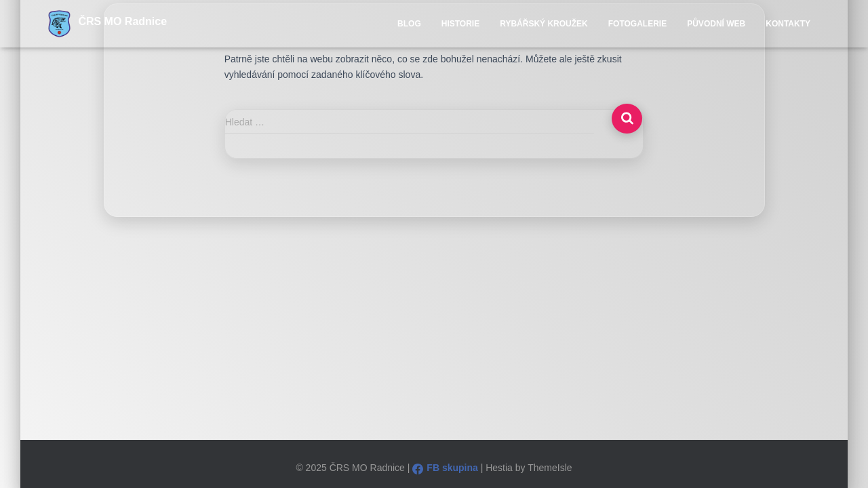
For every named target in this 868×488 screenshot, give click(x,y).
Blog (409, 24)
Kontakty (788, 24)
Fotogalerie (637, 24)
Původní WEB (716, 24)
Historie (460, 24)
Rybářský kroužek (544, 24)
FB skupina (445, 468)
